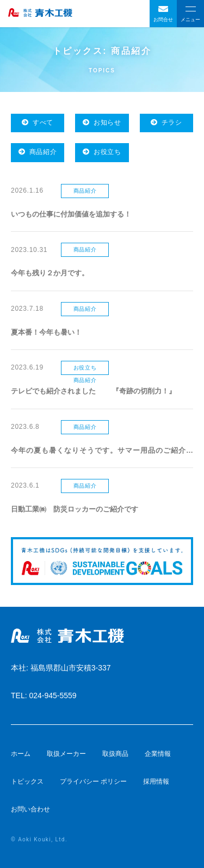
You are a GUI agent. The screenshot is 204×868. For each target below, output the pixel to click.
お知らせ (102, 122)
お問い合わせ (30, 809)
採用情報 (156, 781)
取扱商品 (115, 754)
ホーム (21, 754)
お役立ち (102, 152)
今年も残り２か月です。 (50, 273)
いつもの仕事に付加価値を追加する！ (71, 214)
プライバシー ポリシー (93, 781)
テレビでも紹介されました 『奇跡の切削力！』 (93, 391)
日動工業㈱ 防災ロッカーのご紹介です (75, 509)
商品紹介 (38, 152)
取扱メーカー (66, 754)
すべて (38, 122)
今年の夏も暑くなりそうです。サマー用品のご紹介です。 (102, 451)
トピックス (27, 781)
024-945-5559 (52, 695)
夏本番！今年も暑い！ (46, 332)
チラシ (166, 122)
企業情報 (158, 754)
